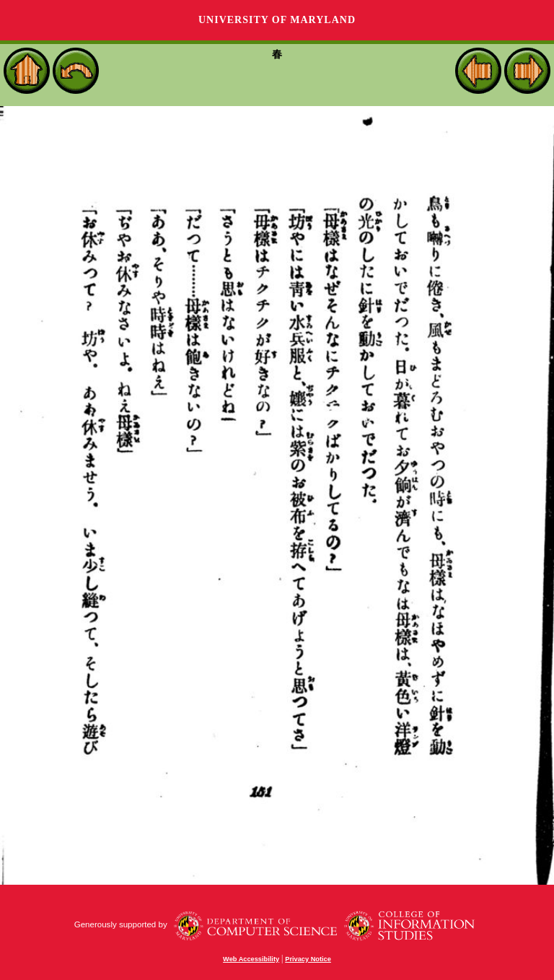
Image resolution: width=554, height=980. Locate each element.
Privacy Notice (308, 959)
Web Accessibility (251, 959)
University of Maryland (277, 20)
